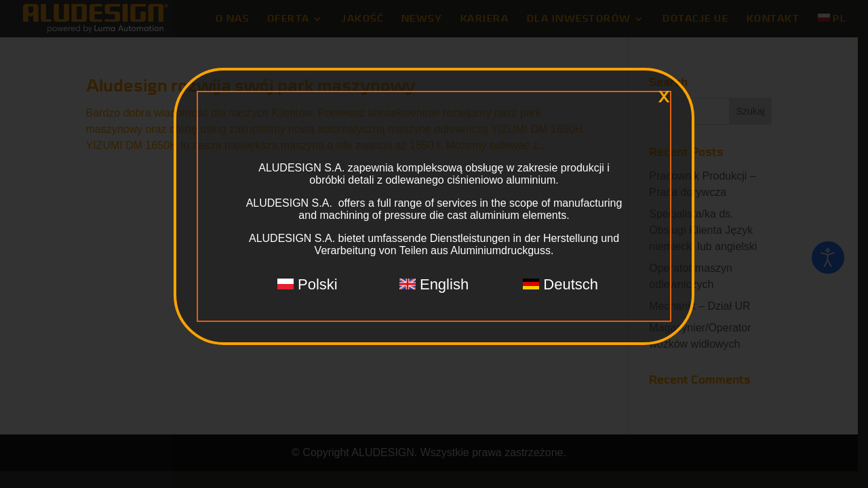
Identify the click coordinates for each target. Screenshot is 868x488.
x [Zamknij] (664, 97)
